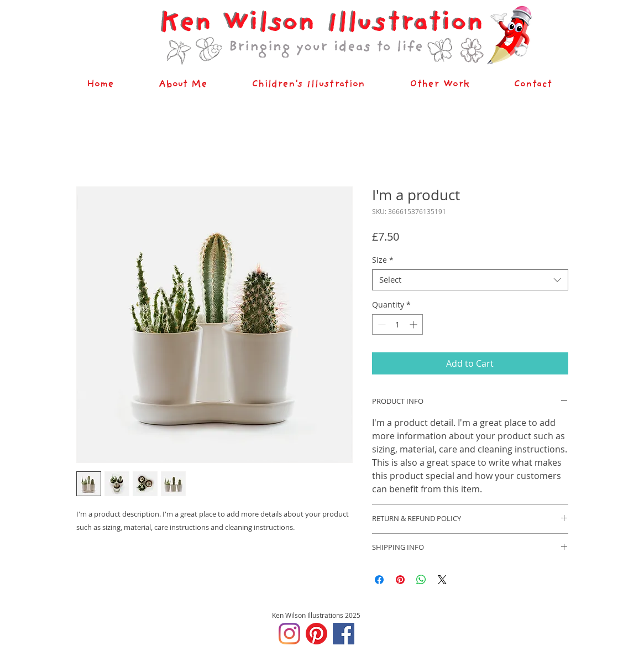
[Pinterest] (316, 634)
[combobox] (470, 280)
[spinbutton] (397, 324)
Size (383, 260)
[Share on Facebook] (379, 580)
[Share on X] (442, 580)
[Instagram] (289, 634)
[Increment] (414, 324)
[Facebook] (344, 634)
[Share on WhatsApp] (421, 580)
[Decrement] (381, 324)
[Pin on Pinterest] (400, 580)
